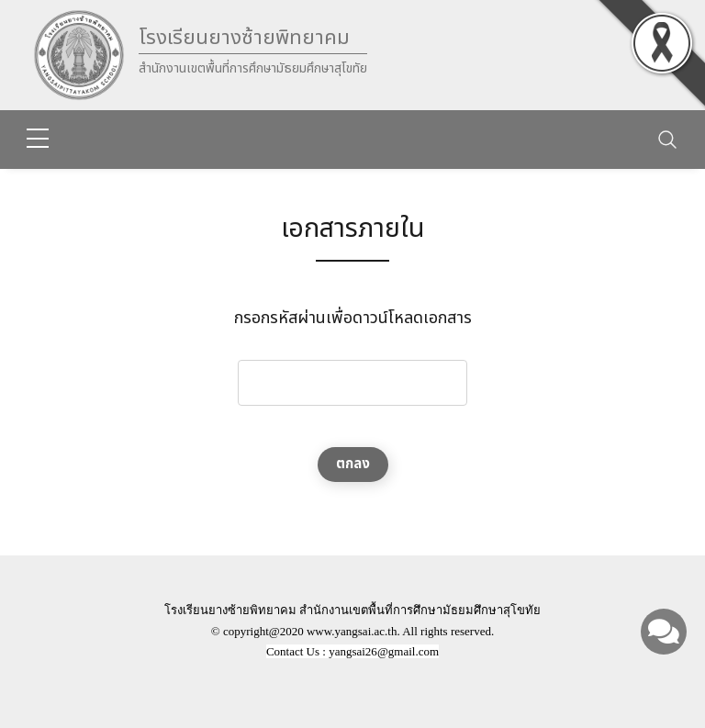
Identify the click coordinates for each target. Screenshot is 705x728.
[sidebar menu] (38, 140)
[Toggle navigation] (667, 140)
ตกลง (353, 464)
